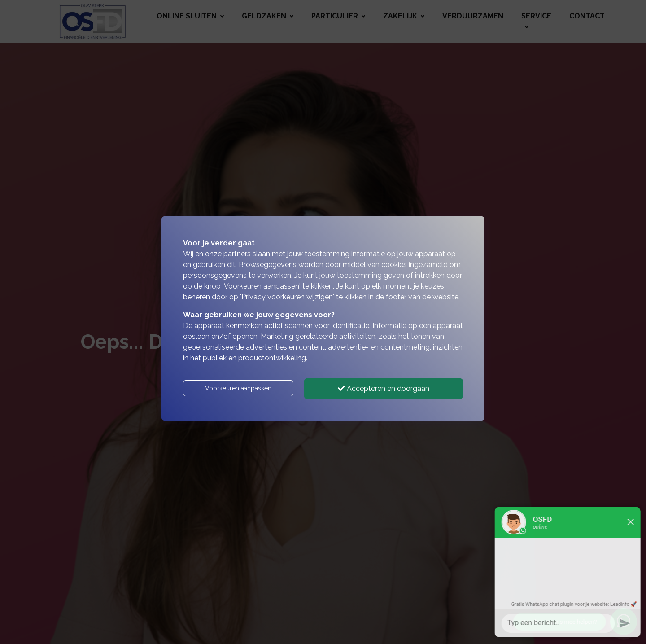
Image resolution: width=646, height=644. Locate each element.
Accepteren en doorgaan (384, 388)
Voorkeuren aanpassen (238, 388)
